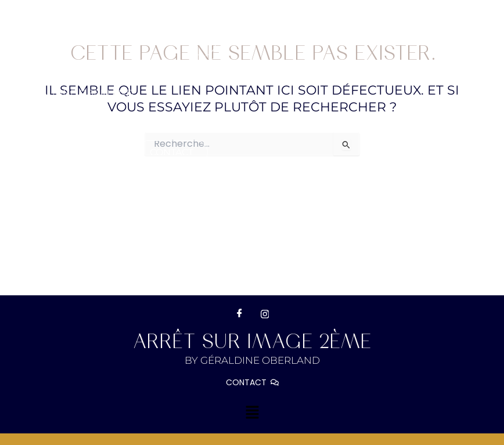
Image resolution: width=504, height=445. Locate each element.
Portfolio (278, 126)
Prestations (189, 126)
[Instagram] (265, 314)
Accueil (35, 126)
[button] (189, 126)
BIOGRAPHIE (103, 126)
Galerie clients (56, 152)
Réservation (362, 126)
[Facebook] (239, 314)
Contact (172, 152)
